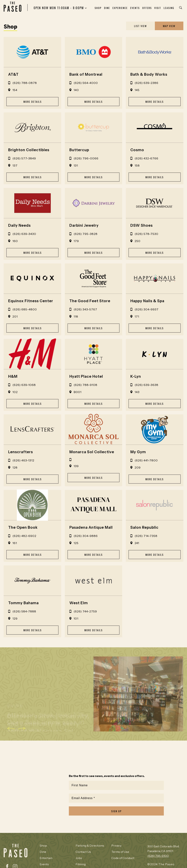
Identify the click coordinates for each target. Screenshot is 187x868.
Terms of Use (120, 852)
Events (135, 8)
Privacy (116, 846)
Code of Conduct (123, 858)
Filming (81, 864)
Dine (107, 8)
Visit (158, 8)
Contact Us (83, 852)
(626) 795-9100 (158, 856)
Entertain (46, 858)
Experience (120, 8)
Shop (98, 8)
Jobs (79, 858)
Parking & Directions (90, 846)
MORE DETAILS (33, 102)
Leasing (169, 8)
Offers (147, 8)
